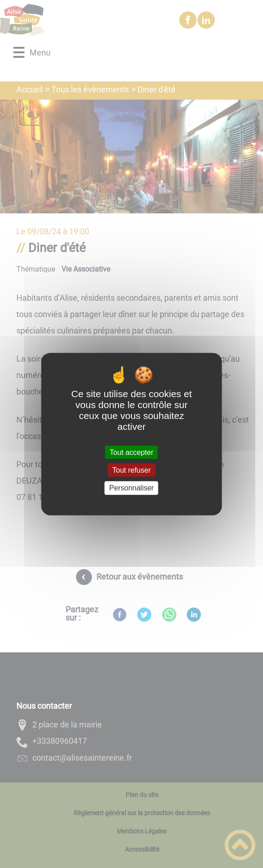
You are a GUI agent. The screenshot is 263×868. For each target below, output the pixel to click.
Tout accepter (131, 452)
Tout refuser (131, 470)
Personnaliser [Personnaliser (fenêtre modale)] (131, 488)
